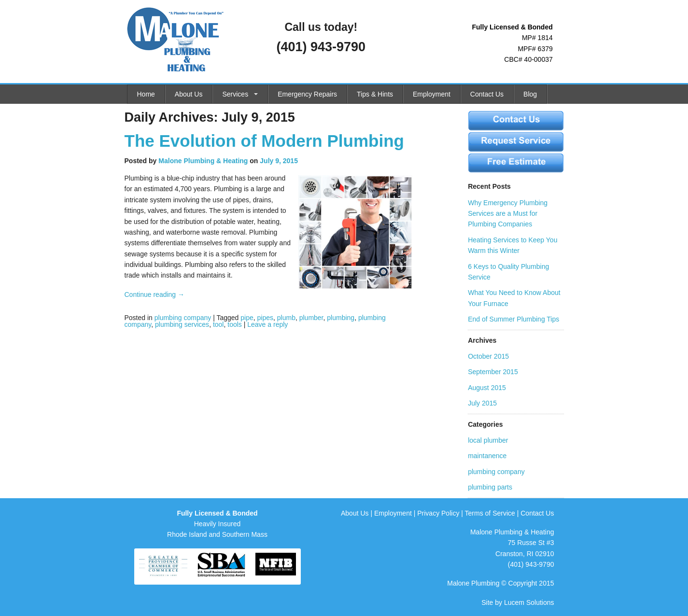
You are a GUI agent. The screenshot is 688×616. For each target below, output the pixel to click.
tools (235, 324)
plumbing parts (490, 487)
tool (218, 324)
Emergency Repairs (307, 94)
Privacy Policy (438, 513)
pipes (265, 318)
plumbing (341, 318)
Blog (530, 94)
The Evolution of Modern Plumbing (264, 141)
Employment (432, 94)
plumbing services (182, 324)
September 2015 (493, 372)
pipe (247, 318)
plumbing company (183, 318)
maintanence (487, 456)
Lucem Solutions (529, 602)
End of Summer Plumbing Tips (513, 319)
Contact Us (487, 94)
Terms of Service (490, 513)
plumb (286, 318)
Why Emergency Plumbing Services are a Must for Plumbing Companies (508, 214)
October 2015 (488, 356)
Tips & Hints (375, 94)
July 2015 (482, 403)
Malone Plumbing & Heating (203, 161)
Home (146, 94)
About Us (189, 94)
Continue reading (155, 294)
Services (235, 94)
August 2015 (487, 388)
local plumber (488, 440)
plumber (311, 318)
